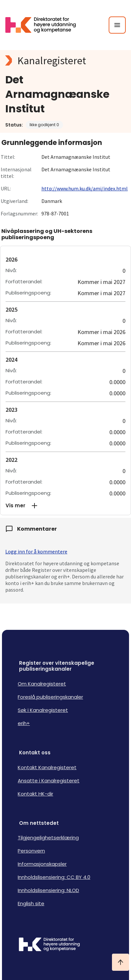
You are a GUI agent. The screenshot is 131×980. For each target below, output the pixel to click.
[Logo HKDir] (65, 945)
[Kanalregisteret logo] (65, 61)
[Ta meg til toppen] (120, 962)
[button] (65, 506)
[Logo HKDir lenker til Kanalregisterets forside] (45, 25)
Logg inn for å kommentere (36, 551)
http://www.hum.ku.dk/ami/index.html (85, 188)
